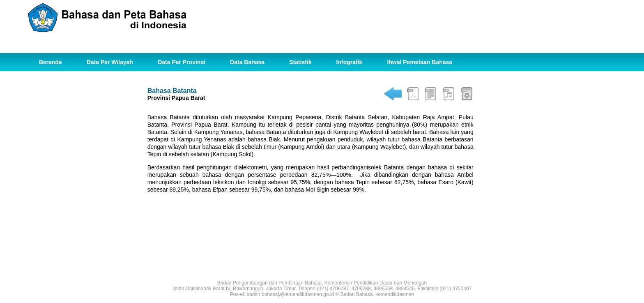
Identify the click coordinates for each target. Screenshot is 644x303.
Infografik (350, 62)
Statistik (300, 62)
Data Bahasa (247, 62)
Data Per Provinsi (182, 62)
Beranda (51, 62)
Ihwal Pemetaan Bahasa (420, 62)
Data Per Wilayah (110, 62)
